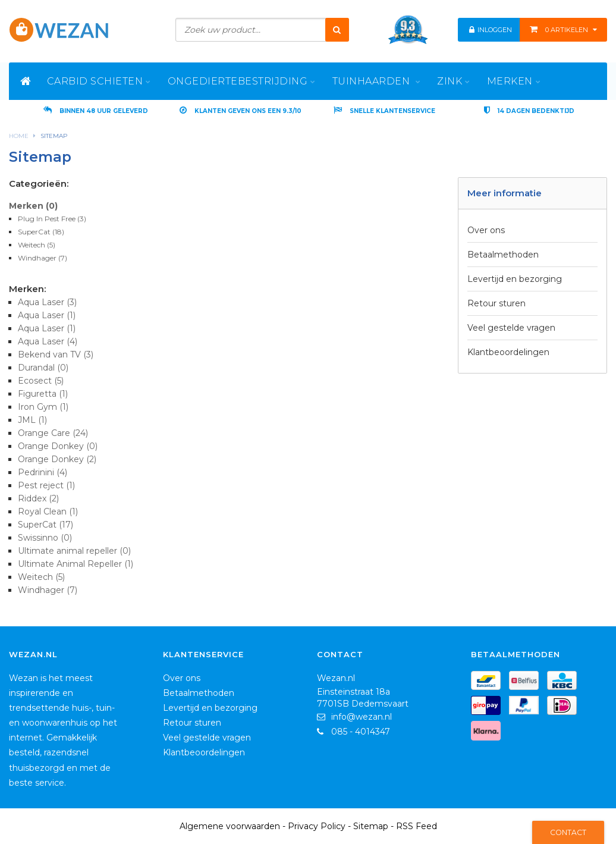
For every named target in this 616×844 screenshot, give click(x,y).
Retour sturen (496, 303)
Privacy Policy (317, 826)
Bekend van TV (56, 354)
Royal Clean (48, 512)
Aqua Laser (47, 302)
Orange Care (53, 433)
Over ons (486, 230)
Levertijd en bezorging (515, 279)
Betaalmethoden (503, 255)
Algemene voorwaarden (230, 826)
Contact (568, 832)
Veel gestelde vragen (511, 328)
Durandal (43, 368)
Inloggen (494, 30)
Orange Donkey (58, 446)
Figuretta (43, 394)
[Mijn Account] (472, 30)
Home (19, 136)
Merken (33, 206)
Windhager (43, 258)
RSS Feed (417, 826)
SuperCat (41, 232)
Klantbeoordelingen (508, 352)
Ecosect (41, 381)
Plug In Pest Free (52, 219)
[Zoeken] (337, 30)
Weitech (37, 245)
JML (32, 420)
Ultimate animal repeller (74, 551)
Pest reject (46, 485)
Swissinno (45, 538)
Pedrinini (43, 472)
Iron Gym (43, 407)
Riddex (38, 498)
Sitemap (54, 136)
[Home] (26, 81)
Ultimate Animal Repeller (76, 564)
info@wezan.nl (362, 717)
